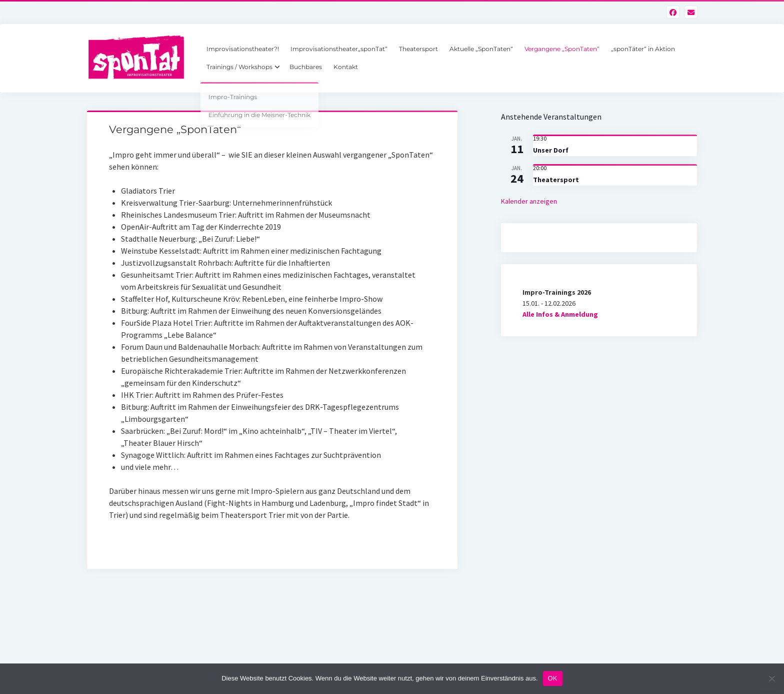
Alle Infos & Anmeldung (560, 314)
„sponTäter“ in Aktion (643, 49)
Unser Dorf (551, 150)
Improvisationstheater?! (243, 49)
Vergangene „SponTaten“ (562, 49)
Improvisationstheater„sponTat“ (339, 49)
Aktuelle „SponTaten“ (481, 49)
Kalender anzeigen (529, 201)
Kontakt (346, 67)
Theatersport (418, 49)
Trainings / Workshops (239, 67)
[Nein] (771, 678)
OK (553, 678)
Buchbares (306, 67)
